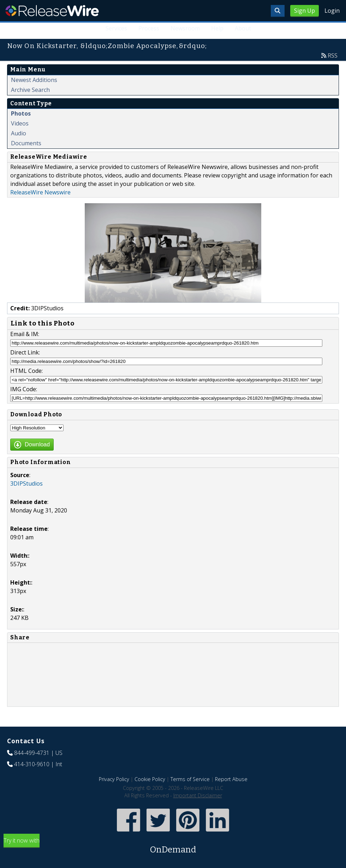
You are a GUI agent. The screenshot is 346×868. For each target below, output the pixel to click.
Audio (19, 133)
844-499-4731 (32, 753)
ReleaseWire (52, 11)
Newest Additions (34, 80)
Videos (20, 123)
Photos (21, 113)
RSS (333, 55)
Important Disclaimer (198, 795)
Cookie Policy (150, 779)
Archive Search (30, 90)
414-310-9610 (32, 764)
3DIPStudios (26, 483)
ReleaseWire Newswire (40, 192)
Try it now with (173, 846)
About (243, 28)
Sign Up (305, 11)
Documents (26, 143)
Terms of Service (190, 779)
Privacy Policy (114, 779)
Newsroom (185, 28)
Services (116, 28)
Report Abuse (231, 779)
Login (332, 11)
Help (217, 28)
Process (149, 28)
